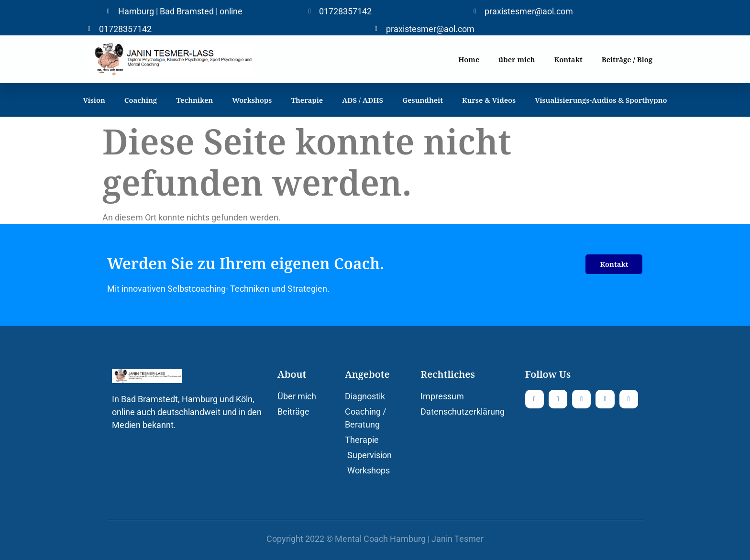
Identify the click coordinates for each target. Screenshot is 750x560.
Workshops (252, 100)
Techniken (194, 100)
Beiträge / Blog (627, 59)
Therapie (307, 100)
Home (469, 59)
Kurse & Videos (489, 100)
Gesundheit (423, 100)
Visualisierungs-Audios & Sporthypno (601, 100)
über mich (517, 59)
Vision (94, 100)
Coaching (141, 100)
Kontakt (568, 59)
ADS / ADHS (363, 100)
